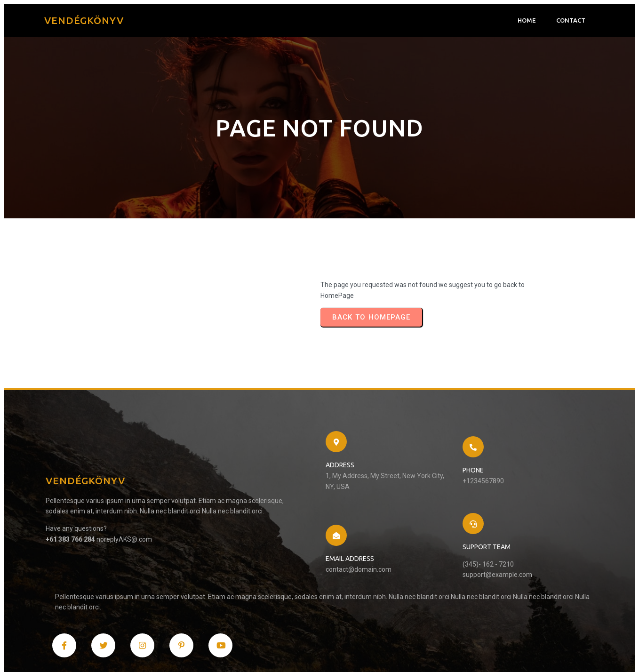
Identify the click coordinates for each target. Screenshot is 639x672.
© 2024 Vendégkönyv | (83, 651)
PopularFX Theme (145, 651)
